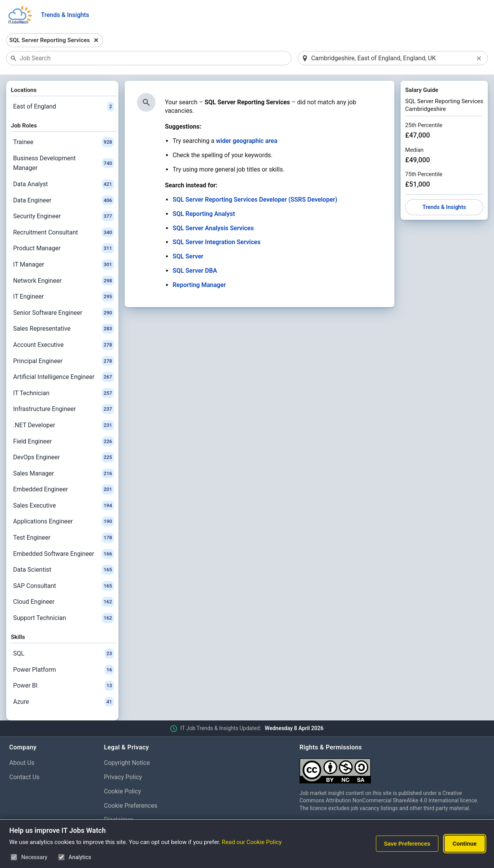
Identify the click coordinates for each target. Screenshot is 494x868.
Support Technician (63, 618)
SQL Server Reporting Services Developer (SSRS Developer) (255, 200)
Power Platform (63, 670)
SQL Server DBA (195, 271)
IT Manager (63, 265)
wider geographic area (246, 141)
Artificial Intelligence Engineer (63, 377)
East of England (63, 107)
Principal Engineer (63, 361)
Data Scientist (63, 570)
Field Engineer (63, 442)
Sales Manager (63, 474)
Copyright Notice (127, 763)
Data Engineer (63, 200)
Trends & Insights (65, 15)
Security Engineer (63, 216)
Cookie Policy (122, 791)
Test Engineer (63, 538)
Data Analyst (63, 184)
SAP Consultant (63, 586)
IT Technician (63, 393)
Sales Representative (63, 329)
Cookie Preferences (131, 806)
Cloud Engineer (63, 602)
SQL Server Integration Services (217, 242)
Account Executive (63, 345)
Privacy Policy (123, 777)
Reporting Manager (199, 285)
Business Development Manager (63, 163)
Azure (63, 702)
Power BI (63, 686)
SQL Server (188, 256)
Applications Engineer (63, 521)
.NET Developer (63, 425)
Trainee (63, 142)
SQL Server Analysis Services (213, 228)
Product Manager (63, 248)
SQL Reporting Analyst (204, 214)
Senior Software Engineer (63, 313)
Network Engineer (63, 281)
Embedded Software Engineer (63, 554)
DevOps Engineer (63, 457)
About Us (22, 763)
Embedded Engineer (63, 489)
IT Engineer (63, 297)
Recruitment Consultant (63, 233)
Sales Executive (63, 506)
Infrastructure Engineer (63, 409)
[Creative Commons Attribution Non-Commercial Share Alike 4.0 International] (392, 768)
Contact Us (25, 777)
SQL (63, 654)
